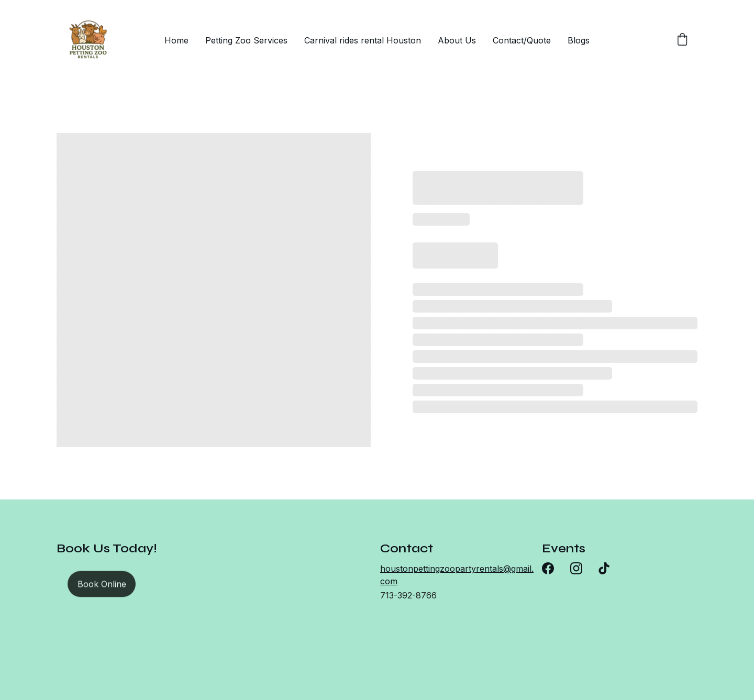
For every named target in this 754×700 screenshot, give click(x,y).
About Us (457, 40)
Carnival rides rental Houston (363, 40)
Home (176, 40)
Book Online (102, 585)
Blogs (579, 40)
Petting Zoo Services (246, 40)
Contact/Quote (522, 40)
